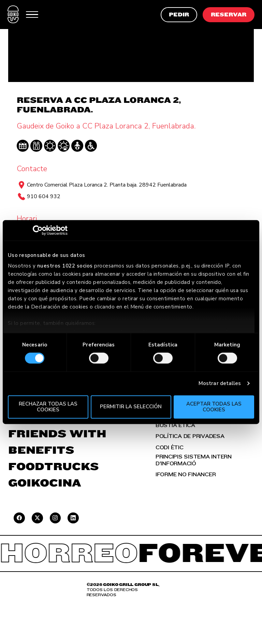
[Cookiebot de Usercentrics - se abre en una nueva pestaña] (38, 230)
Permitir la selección (131, 407)
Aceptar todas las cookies (214, 407)
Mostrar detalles (220, 383)
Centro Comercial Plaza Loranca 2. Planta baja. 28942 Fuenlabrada (107, 185)
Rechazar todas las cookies (48, 407)
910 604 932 (44, 196)
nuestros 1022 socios (65, 266)
